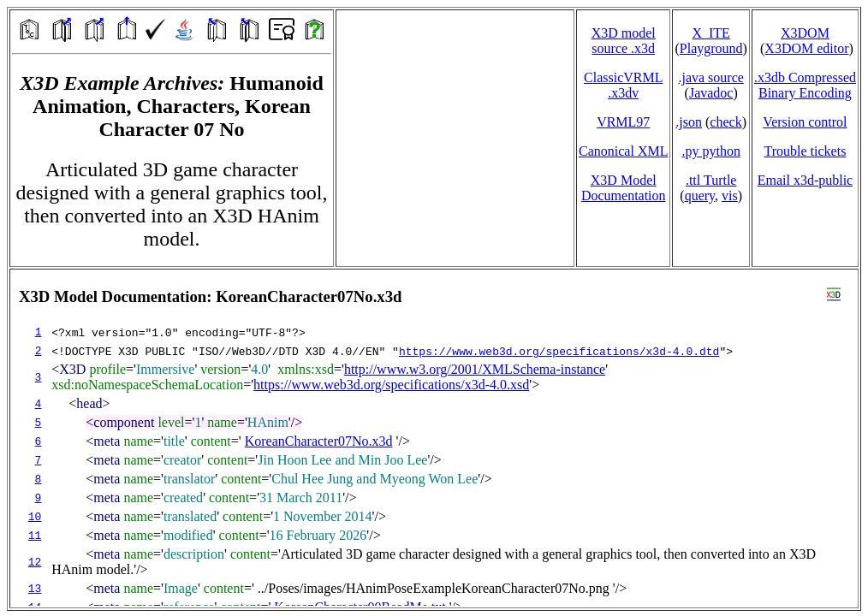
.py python (710, 151)
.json (689, 122)
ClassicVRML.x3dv (623, 85)
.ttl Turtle (711, 180)
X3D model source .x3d (624, 41)
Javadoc (711, 93)
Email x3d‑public (806, 180)
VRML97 (623, 122)
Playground (711, 48)
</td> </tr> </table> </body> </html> (434, 438)
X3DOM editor (806, 48)
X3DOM (805, 33)
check (725, 122)
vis (730, 195)
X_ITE (710, 33)
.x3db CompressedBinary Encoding (805, 85)
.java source (710, 77)
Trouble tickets (806, 151)
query (700, 195)
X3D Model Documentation (624, 188)
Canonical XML (623, 151)
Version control (805, 122)
